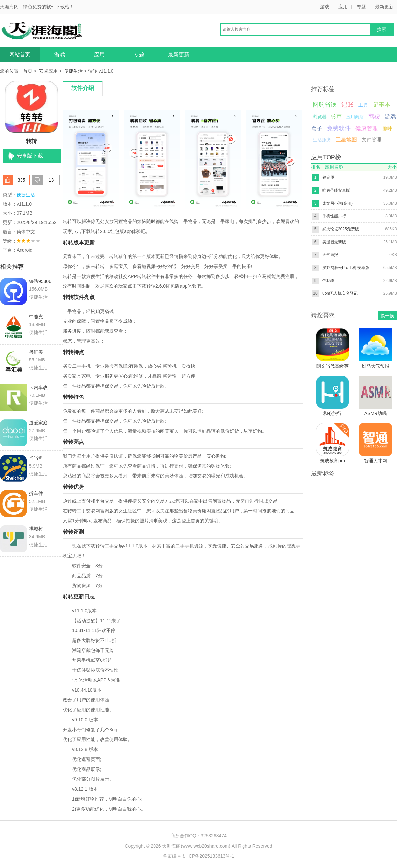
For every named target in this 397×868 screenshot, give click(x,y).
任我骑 (328, 281)
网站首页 (20, 54)
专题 (361, 7)
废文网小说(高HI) (337, 203)
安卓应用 (48, 71)
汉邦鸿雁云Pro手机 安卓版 (346, 268)
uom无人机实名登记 (340, 293)
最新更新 (384, 7)
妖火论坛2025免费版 (341, 229)
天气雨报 (330, 255)
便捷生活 (73, 71)
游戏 (325, 7)
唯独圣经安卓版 (336, 190)
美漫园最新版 (334, 242)
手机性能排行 (334, 216)
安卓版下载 (30, 156)
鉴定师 (328, 177)
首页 (28, 71)
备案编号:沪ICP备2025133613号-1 (198, 856)
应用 (343, 7)
